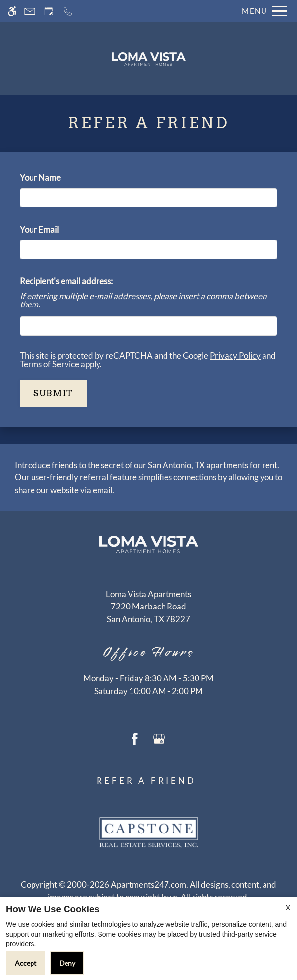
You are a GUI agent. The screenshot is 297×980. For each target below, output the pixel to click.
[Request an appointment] (49, 11)
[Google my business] (159, 738)
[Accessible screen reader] (12, 11)
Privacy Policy (235, 355)
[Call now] (68, 11)
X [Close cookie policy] (288, 907)
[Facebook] (135, 738)
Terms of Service (49, 364)
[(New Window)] (148, 613)
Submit (53, 393)
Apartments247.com (148, 885)
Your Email (55, 229)
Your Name (56, 178)
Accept (26, 963)
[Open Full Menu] (262, 11)
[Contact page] (30, 11)
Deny (67, 963)
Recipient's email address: (66, 281)
